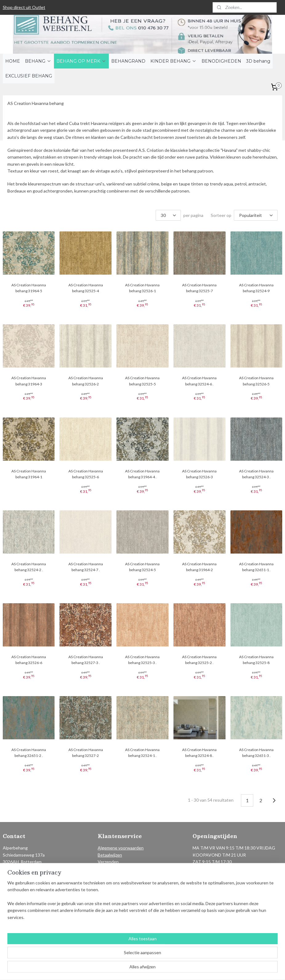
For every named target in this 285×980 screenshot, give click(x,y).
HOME (13, 61)
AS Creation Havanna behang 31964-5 (29, 288)
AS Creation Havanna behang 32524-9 (256, 288)
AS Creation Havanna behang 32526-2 (86, 381)
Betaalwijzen (110, 855)
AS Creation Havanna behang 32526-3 (199, 474)
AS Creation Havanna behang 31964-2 (199, 567)
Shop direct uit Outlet (24, 7)
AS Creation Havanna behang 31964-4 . (142, 474)
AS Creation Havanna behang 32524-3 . (256, 474)
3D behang (258, 61)
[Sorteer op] (256, 215)
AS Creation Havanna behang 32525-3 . (142, 660)
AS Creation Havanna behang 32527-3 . (86, 660)
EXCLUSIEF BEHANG (29, 76)
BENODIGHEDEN (221, 61)
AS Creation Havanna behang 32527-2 (86, 753)
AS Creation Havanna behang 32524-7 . (86, 567)
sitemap (125, 969)
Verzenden (108, 862)
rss (136, 969)
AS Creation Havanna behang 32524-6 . (199, 381)
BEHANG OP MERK (81, 61)
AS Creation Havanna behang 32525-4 (86, 288)
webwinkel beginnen (157, 969)
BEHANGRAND (128, 61)
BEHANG (38, 61)
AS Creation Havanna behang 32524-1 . (142, 753)
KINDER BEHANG (173, 61)
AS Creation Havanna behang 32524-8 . (199, 753)
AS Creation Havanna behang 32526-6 (29, 660)
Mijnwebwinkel (207, 969)
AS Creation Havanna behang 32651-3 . (256, 753)
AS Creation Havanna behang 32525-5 (142, 381)
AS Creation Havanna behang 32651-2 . (29, 753)
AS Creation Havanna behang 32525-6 (86, 474)
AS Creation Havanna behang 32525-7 (199, 288)
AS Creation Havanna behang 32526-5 (256, 381)
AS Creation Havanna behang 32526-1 (142, 288)
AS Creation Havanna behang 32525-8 (256, 660)
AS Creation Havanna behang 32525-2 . (199, 660)
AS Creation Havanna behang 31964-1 (29, 474)
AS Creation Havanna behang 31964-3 (29, 381)
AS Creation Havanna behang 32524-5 (142, 567)
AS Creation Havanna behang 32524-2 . (29, 567)
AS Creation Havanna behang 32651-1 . (256, 567)
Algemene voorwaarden (121, 848)
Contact (106, 876)
